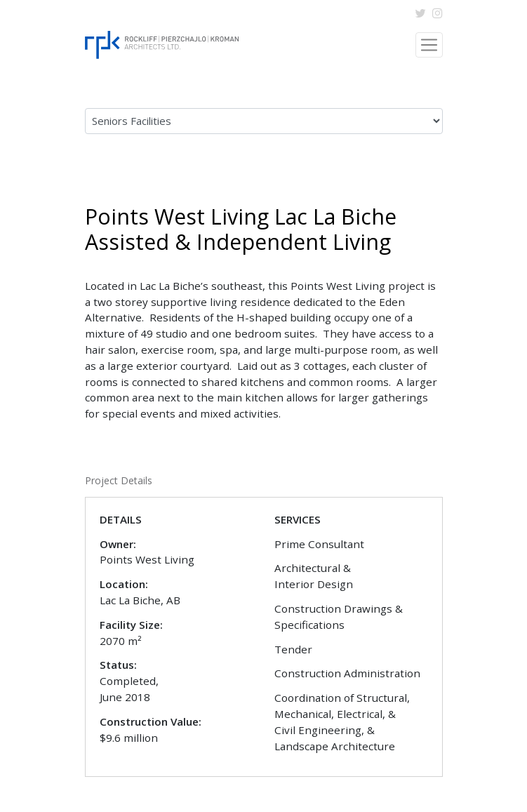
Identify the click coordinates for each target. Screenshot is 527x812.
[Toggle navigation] (429, 45)
